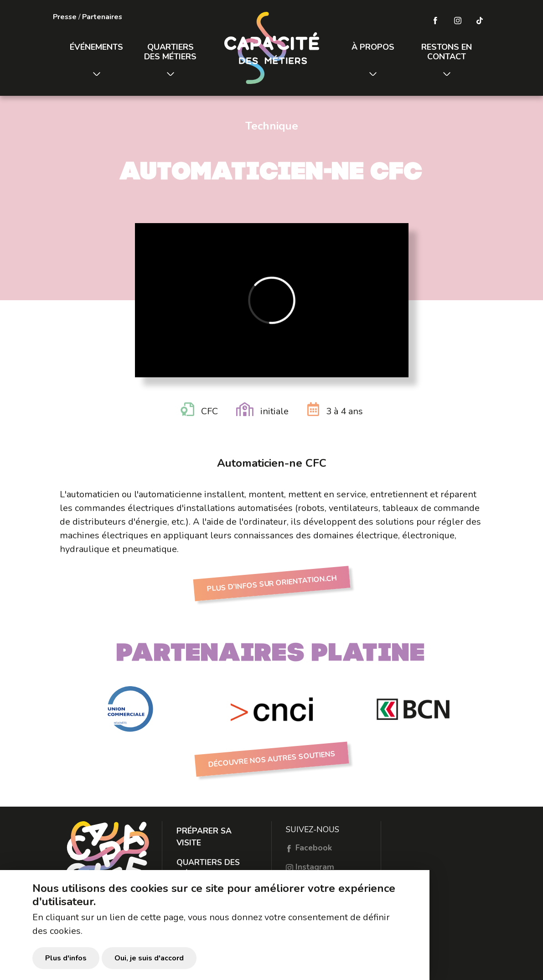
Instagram (310, 867)
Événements (96, 47)
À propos (373, 47)
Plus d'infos (66, 962)
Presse (65, 17)
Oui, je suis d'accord (149, 962)
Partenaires (102, 17)
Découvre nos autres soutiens (271, 759)
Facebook (309, 848)
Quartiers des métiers (170, 52)
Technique (272, 126)
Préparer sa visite (204, 837)
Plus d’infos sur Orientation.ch (271, 584)
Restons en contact (447, 52)
